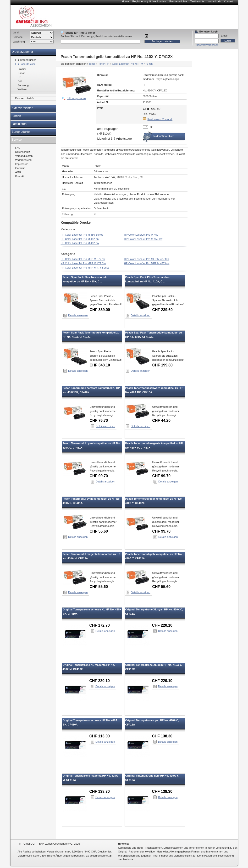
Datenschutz (23, 152)
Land (16, 32)
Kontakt (228, 1)
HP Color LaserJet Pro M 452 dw (143, 239)
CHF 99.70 (99, 476)
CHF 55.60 (99, 531)
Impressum (22, 164)
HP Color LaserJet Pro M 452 (141, 235)
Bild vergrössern (76, 98)
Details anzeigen (78, 315)
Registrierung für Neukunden (149, 1)
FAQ (18, 148)
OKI (20, 81)
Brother (22, 69)
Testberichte (197, 1)
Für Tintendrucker (26, 60)
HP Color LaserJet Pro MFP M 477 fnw (147, 263)
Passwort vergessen (207, 45)
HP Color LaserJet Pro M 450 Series (82, 235)
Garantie (20, 168)
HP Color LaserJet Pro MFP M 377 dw (83, 259)
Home (125, 1)
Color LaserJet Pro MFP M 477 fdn (132, 64)
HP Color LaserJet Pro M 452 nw (80, 243)
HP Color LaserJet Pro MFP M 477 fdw (83, 263)
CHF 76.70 (99, 421)
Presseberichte (178, 1)
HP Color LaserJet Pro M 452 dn (80, 239)
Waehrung (19, 42)
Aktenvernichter (22, 108)
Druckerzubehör (22, 52)
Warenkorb (214, 1)
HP (19, 77)
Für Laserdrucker (25, 64)
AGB (18, 172)
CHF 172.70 (100, 625)
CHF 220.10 (162, 625)
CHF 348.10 (100, 365)
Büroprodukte (21, 132)
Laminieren (19, 124)
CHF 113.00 (100, 736)
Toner (92, 64)
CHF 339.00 (100, 310)
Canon (22, 73)
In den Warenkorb (164, 136)
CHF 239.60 (163, 310)
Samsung (23, 85)
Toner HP (104, 64)
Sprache (18, 37)
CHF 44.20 (162, 421)
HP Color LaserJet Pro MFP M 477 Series (85, 268)
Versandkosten (24, 156)
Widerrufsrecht (24, 160)
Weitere (22, 89)
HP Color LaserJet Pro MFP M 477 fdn (147, 259)
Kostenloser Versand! (160, 119)
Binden (16, 116)
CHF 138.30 (162, 736)
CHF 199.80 (163, 365)
